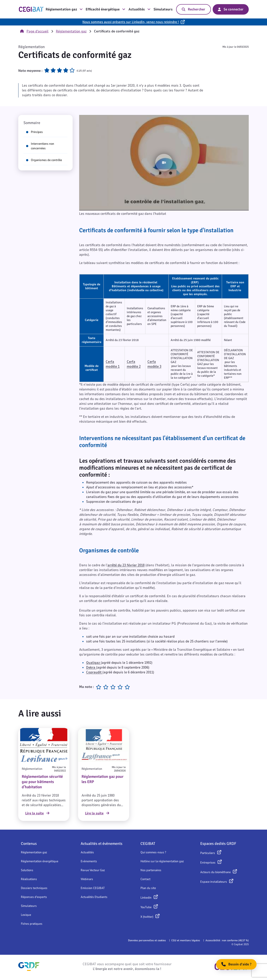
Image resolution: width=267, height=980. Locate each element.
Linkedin (146, 898)
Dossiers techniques (34, 888)
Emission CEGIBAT (93, 888)
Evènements (89, 861)
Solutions (27, 870)
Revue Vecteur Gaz (93, 870)
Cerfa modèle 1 (113, 364)
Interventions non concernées (40, 146)
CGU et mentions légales (186, 940)
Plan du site (148, 888)
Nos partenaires (151, 870)
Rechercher (194, 9)
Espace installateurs (214, 882)
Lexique (26, 915)
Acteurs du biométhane (215, 872)
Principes (34, 132)
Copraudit (94, 672)
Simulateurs (163, 9)
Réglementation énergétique (40, 861)
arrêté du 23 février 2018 (126, 565)
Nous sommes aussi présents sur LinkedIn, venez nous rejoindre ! (131, 22)
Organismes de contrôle (44, 160)
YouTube (146, 907)
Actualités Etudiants (94, 897)
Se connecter (231, 9)
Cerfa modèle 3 (154, 364)
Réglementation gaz (64, 9)
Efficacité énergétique (105, 9)
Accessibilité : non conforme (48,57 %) (227, 940)
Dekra (91, 667)
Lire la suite (37, 813)
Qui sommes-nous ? (153, 852)
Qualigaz (93, 663)
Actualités (139, 9)
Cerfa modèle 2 (134, 364)
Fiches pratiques (32, 924)
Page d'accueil (34, 31)
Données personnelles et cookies (147, 940)
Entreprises (208, 863)
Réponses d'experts (34, 897)
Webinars (87, 879)
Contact (145, 879)
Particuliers (208, 853)
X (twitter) (147, 917)
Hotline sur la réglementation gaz (162, 861)
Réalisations (29, 879)
